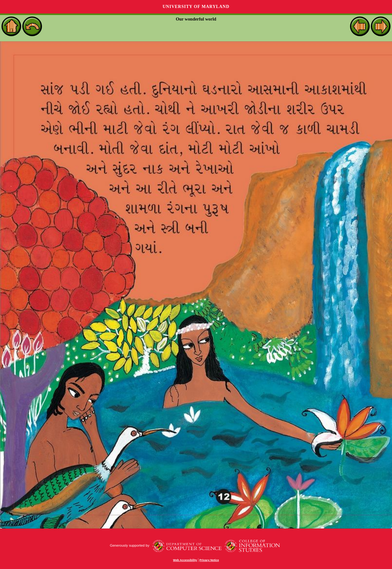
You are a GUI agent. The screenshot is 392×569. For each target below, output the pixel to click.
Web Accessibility (185, 560)
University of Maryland (196, 7)
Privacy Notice (209, 560)
